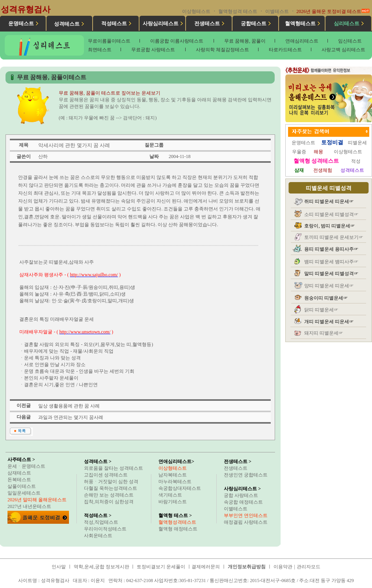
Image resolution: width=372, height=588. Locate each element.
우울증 (299, 152)
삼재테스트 (19, 473)
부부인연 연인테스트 (246, 515)
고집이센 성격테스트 (106, 475)
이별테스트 (277, 11)
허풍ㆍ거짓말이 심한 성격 (111, 482)
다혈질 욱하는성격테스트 (111, 488)
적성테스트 (114, 23)
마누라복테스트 (175, 482)
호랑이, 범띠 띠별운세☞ (330, 226)
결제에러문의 (206, 567)
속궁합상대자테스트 (180, 488)
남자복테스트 (173, 475)
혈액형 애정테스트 (178, 529)
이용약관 (283, 567)
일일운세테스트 (24, 493)
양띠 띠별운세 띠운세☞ (329, 286)
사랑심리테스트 (161, 23)
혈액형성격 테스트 (238, 11)
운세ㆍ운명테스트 (26, 466)
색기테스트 (170, 495)
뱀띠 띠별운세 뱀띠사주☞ (331, 262)
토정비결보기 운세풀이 (161, 567)
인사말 (59, 567)
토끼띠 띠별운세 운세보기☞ (334, 237)
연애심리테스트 (302, 41)
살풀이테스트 (22, 486)
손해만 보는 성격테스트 (109, 495)
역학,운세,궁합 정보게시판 (102, 567)
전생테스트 (207, 23)
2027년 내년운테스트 (29, 506)
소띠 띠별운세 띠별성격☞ (331, 214)
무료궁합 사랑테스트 (154, 50)
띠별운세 (357, 143)
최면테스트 (100, 50)
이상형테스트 (196, 11)
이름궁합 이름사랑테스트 (177, 41)
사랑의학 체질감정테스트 (222, 50)
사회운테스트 (98, 536)
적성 (356, 161)
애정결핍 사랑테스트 (246, 522)
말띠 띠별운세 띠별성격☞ (331, 274)
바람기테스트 (173, 502)
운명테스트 (21, 23)
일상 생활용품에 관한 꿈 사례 (69, 406)
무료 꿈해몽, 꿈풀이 (245, 41)
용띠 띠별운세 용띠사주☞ (331, 249)
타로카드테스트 (285, 50)
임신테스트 (350, 41)
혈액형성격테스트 (177, 522)
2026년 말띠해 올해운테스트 (37, 500)
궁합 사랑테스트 (241, 495)
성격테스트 (67, 24)
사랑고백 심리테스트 (343, 50)
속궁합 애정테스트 (243, 502)
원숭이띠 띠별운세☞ (326, 298)
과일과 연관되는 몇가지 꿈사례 (71, 417)
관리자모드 (309, 567)
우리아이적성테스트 (105, 529)
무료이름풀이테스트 (109, 41)
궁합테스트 (254, 23)
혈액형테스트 (300, 23)
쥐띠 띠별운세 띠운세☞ (329, 201)
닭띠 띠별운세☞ (321, 310)
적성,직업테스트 (101, 522)
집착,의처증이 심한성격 (109, 502)
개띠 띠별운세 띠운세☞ (329, 322)
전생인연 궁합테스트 (246, 475)
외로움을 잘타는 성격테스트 (113, 468)
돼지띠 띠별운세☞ (324, 333)
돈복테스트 (19, 480)
